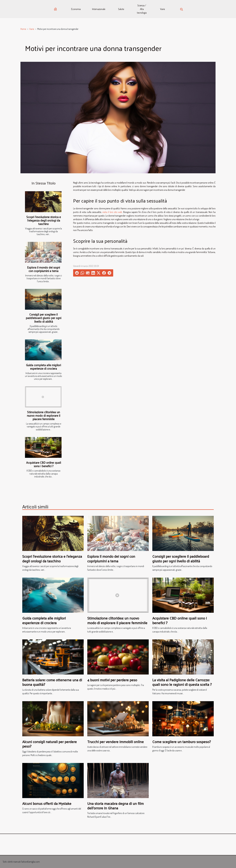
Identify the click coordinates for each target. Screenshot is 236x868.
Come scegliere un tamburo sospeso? (182, 742)
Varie (162, 9)
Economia (76, 9)
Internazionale (99, 9)
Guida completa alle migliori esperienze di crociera (43, 367)
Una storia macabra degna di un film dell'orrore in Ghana (116, 806)
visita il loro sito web (112, 212)
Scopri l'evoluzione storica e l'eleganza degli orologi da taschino (44, 220)
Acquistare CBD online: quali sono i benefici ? (44, 464)
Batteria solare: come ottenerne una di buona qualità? (52, 682)
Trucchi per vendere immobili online (116, 742)
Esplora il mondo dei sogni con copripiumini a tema (43, 269)
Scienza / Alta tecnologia (142, 9)
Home (23, 29)
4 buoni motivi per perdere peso (112, 680)
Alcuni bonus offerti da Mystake (47, 803)
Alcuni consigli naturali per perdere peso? (50, 744)
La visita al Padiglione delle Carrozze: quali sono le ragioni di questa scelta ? (182, 682)
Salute (121, 9)
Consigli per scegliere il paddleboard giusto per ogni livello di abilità (43, 318)
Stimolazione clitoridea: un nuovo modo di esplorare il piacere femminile (44, 415)
